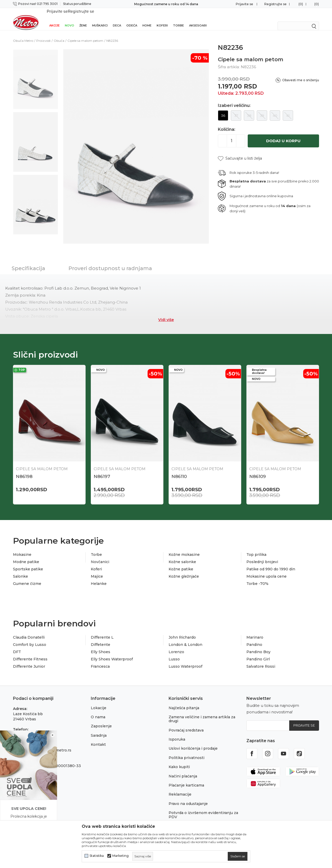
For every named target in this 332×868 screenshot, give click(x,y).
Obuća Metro (23, 34)
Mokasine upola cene (267, 570)
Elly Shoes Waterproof (112, 652)
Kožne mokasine (184, 548)
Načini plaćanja (183, 769)
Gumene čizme (27, 577)
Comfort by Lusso (30, 638)
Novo (70, 19)
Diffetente (101, 638)
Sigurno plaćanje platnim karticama (166, 4)
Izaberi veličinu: (234, 99)
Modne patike (26, 555)
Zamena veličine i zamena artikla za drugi (202, 712)
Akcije (54, 19)
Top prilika (256, 548)
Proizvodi (43, 34)
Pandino (254, 638)
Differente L (102, 631)
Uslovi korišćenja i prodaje (193, 742)
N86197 (102, 470)
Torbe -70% (257, 577)
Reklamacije (180, 788)
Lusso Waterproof (185, 660)
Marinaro (255, 631)
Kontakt (98, 738)
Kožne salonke (182, 555)
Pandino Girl (258, 652)
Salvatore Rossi (261, 660)
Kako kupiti (179, 760)
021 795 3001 (25, 728)
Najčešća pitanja (184, 701)
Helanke (99, 577)
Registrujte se (275, 4)
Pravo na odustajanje (188, 797)
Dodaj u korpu (283, 134)
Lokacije (99, 701)
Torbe (178, 19)
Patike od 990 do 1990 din (271, 562)
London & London (185, 638)
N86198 (24, 470)
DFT (17, 645)
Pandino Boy (258, 645)
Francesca (100, 660)
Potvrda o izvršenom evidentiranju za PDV (203, 808)
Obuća (59, 34)
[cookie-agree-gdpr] (238, 856)
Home (147, 19)
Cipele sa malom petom (85, 34)
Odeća (132, 19)
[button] (240, 152)
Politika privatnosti (186, 751)
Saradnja (99, 729)
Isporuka (177, 733)
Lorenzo (176, 645)
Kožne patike (181, 562)
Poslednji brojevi (262, 555)
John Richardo (182, 631)
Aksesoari (198, 19)
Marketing (120, 856)
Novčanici (100, 555)
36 (223, 109)
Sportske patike (28, 562)
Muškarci (100, 19)
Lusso (174, 652)
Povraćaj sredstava (186, 723)
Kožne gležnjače (184, 570)
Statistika (97, 856)
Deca (117, 19)
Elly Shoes (101, 645)
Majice (97, 570)
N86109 (258, 470)
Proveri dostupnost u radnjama (110, 262)
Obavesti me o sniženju (301, 73)
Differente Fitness (30, 652)
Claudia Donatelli (29, 631)
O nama (98, 710)
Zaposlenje (101, 719)
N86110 (179, 470)
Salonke (20, 570)
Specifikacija (28, 262)
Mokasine (22, 548)
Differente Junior (29, 660)
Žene (83, 19)
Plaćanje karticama (186, 778)
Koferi (162, 19)
